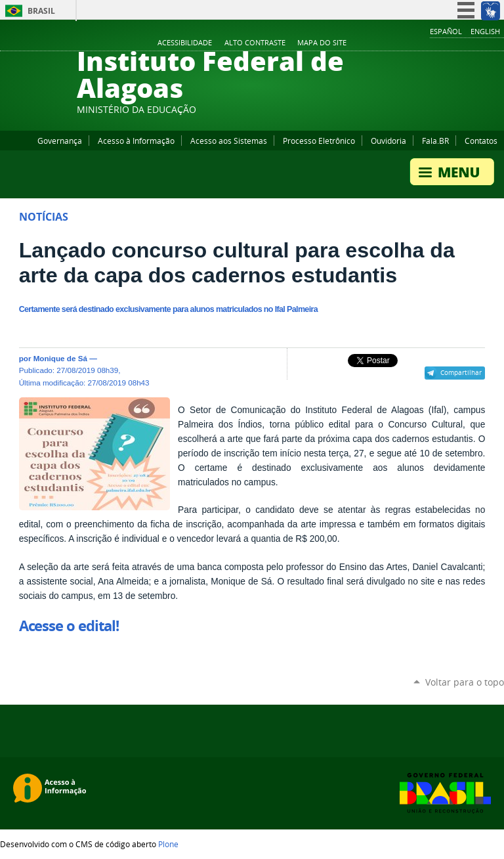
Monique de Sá (60, 358)
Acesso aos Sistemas (229, 141)
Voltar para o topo (465, 682)
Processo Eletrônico (319, 141)
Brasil (41, 11)
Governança (60, 141)
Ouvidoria (388, 141)
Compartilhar (461, 372)
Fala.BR (435, 141)
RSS (497, 43)
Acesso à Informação (136, 141)
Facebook (432, 43)
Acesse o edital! (69, 626)
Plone (168, 844)
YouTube (448, 43)
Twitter (481, 43)
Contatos (481, 141)
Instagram (465, 43)
